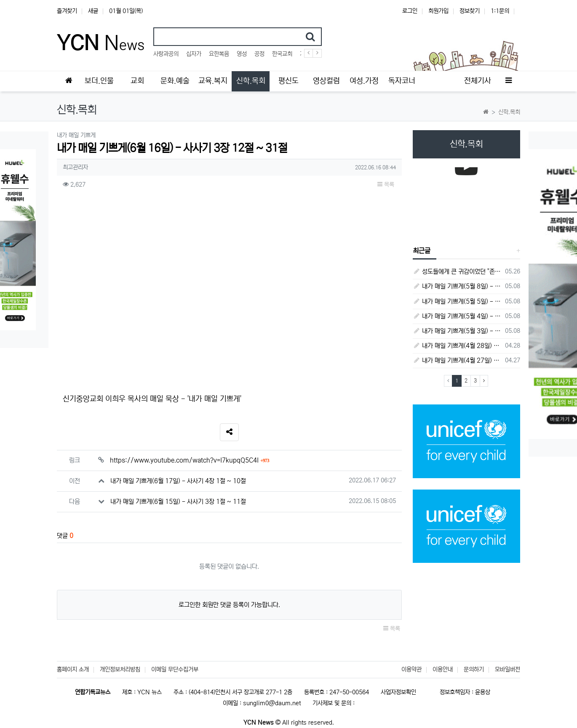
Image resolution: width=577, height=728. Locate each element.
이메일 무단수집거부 (175, 669)
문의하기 (474, 669)
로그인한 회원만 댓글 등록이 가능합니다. (229, 605)
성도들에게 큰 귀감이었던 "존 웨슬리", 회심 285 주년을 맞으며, (458, 272)
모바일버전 (508, 669)
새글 (93, 11)
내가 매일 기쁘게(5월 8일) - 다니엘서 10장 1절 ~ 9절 (458, 286)
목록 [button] (386, 185)
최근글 (422, 251)
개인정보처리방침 (120, 669)
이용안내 (443, 669)
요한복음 (219, 54)
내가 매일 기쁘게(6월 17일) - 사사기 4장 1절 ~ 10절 (178, 481)
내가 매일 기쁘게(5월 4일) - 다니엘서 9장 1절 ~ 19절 (458, 316)
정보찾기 (470, 11)
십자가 (194, 54)
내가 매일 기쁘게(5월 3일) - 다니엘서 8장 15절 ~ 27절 (458, 331)
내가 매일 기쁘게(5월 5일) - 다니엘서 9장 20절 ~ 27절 (458, 301)
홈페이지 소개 (73, 669)
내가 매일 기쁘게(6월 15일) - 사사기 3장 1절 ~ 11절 (178, 502)
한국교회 (282, 54)
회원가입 (438, 11)
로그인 (410, 11)
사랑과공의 (166, 54)
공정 (259, 54)
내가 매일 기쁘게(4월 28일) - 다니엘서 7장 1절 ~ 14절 (458, 346)
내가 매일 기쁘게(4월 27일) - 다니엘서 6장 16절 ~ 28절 (458, 360)
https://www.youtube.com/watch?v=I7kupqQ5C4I (190, 460)
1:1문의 (500, 11)
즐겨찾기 (67, 11)
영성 (242, 54)
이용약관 (411, 669)
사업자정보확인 (398, 692)
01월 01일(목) (126, 11)
